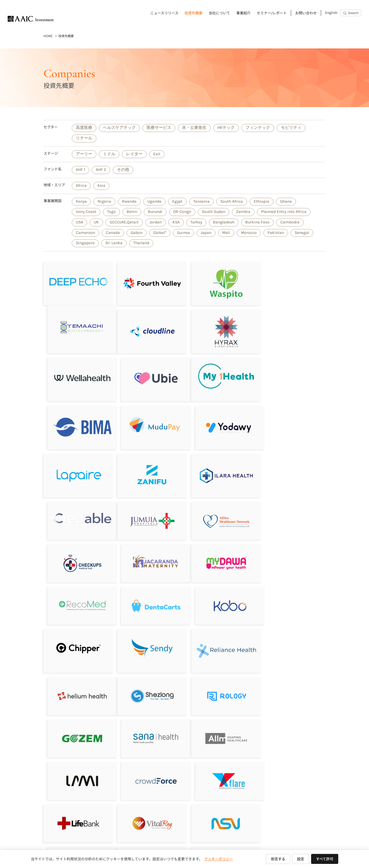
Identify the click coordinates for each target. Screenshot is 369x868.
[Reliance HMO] (220, 555)
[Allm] (77, 640)
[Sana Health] (292, 599)
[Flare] (292, 640)
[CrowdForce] (220, 640)
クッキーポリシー (219, 859)
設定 (301, 859)
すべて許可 (325, 859)
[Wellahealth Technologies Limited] (220, 330)
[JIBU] (149, 724)
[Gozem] (220, 599)
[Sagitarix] (220, 469)
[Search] (351, 13)
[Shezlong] (77, 599)
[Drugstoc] (292, 682)
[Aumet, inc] (77, 765)
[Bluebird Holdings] (220, 724)
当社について (219, 13)
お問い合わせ (306, 13)
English (331, 13)
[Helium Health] (292, 552)
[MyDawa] (77, 510)
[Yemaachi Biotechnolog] (292, 283)
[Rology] (149, 599)
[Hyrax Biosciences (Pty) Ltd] (149, 330)
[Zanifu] (149, 424)
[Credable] (292, 419)
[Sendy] (149, 552)
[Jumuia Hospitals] (77, 469)
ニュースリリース (164, 13)
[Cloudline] (77, 330)
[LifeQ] (292, 724)
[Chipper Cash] (77, 552)
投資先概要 (193, 13)
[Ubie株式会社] (292, 329)
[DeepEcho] (77, 283)
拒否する (278, 859)
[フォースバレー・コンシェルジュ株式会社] (149, 283)
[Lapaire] (77, 424)
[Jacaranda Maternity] (292, 469)
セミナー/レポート (272, 13)
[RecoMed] (149, 510)
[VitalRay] (149, 682)
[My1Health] (77, 374)
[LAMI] (149, 640)
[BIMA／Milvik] (149, 378)
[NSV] (220, 682)
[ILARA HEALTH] (220, 425)
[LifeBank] (77, 682)
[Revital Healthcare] (77, 724)
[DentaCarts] (220, 510)
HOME (48, 36)
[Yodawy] (292, 378)
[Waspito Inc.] (220, 283)
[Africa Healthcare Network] (149, 469)
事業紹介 (243, 13)
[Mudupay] (220, 376)
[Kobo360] (292, 510)
